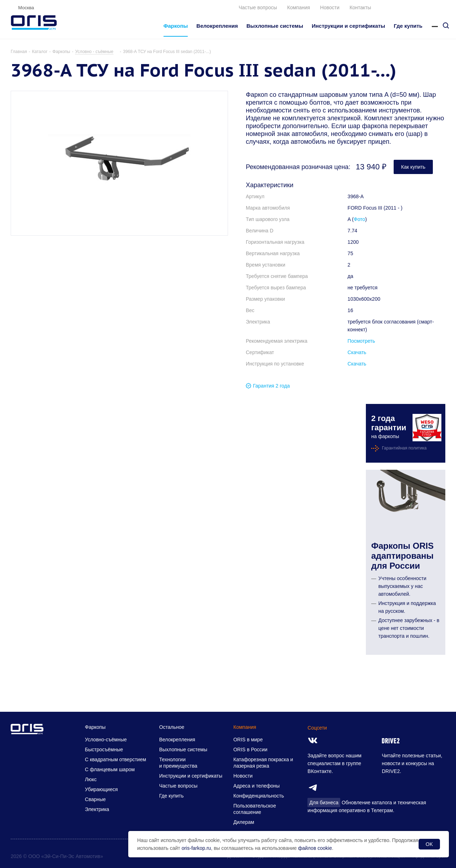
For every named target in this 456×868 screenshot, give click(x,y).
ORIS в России (250, 749)
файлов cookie (315, 848)
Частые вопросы (258, 7)
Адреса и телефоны (256, 786)
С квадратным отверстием (115, 759)
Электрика (97, 809)
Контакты (360, 7)
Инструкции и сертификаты (191, 776)
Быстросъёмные (104, 749)
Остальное (172, 727)
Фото (359, 219)
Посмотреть (361, 341)
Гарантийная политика (404, 448)
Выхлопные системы (183, 749)
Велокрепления (177, 740)
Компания (299, 7)
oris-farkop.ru (196, 848)
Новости (330, 7)
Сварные (95, 799)
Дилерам (244, 822)
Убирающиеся (101, 789)
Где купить (172, 796)
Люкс (91, 779)
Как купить (413, 167)
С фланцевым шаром (110, 769)
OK (429, 844)
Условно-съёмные (106, 740)
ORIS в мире (248, 740)
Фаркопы (95, 727)
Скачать (357, 352)
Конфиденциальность (259, 796)
